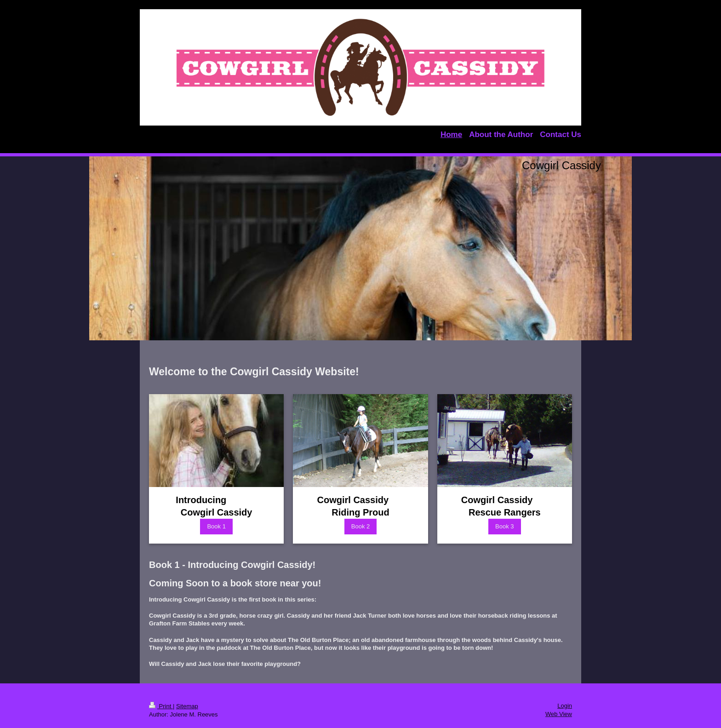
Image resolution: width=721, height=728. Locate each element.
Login (565, 706)
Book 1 (216, 526)
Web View (559, 714)
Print (161, 706)
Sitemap (187, 706)
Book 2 (360, 526)
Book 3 (504, 526)
